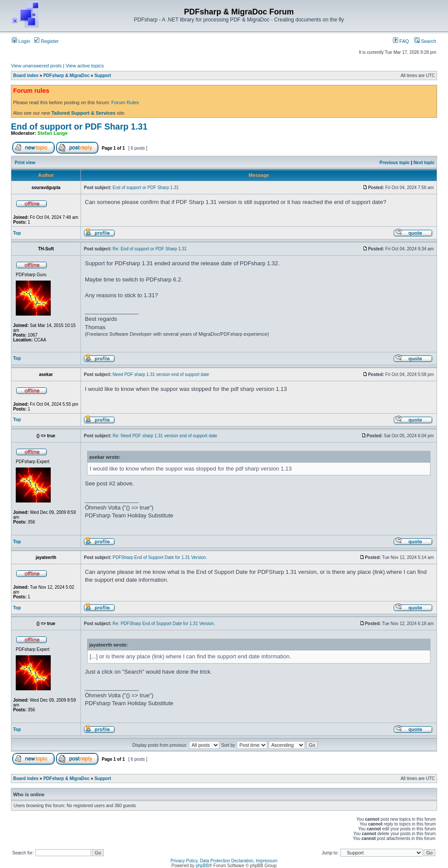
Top (17, 233)
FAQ (401, 41)
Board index (26, 76)
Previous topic (395, 163)
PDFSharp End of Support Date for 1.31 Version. (160, 557)
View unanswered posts (36, 66)
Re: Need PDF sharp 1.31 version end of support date (165, 436)
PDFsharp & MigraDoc (66, 76)
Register (46, 41)
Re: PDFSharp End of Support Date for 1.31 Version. (164, 624)
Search (425, 41)
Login (21, 41)
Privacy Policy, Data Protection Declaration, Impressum (224, 861)
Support (103, 76)
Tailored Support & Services (83, 113)
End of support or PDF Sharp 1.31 (79, 127)
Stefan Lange (53, 133)
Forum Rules (125, 102)
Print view (25, 163)
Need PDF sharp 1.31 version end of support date (161, 374)
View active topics (85, 66)
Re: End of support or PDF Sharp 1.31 (150, 249)
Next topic (424, 163)
